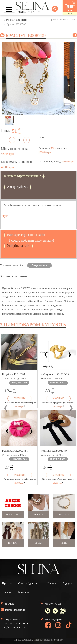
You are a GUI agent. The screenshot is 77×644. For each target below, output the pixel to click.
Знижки (7, 592)
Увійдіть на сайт (18, 246)
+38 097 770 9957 (54, 604)
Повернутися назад (64, 20)
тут (5, 216)
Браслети (21, 20)
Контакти (24, 592)
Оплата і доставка (29, 584)
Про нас (7, 584)
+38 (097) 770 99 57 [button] (28, 12)
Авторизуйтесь (17, 187)
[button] (6, 408)
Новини (51, 584)
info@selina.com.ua (15, 610)
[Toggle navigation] (9, 9)
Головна (9, 20)
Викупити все (39, 265)
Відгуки (67, 584)
